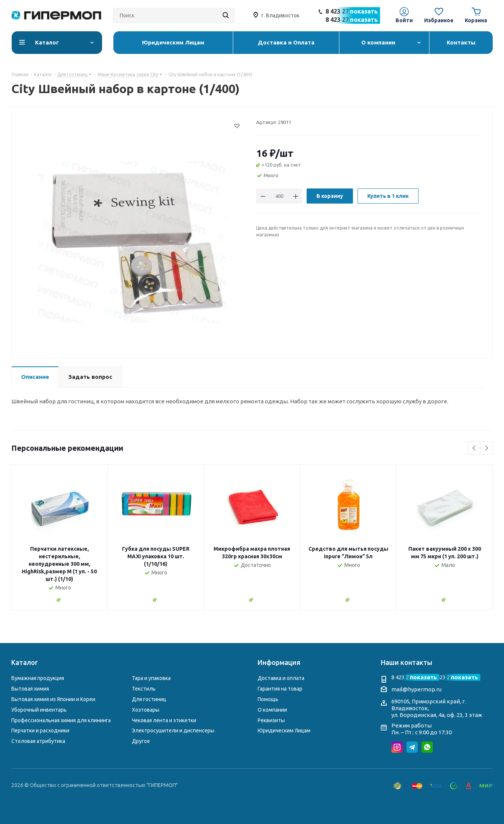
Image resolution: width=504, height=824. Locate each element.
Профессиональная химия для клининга (61, 720)
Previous (474, 448)
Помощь (268, 699)
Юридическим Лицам (284, 731)
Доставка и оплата (281, 678)
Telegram (412, 747)
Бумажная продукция (38, 678)
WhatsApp (427, 747)
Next (486, 448)
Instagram (397, 747)
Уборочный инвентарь (39, 710)
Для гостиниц (149, 699)
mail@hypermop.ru (416, 689)
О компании (272, 710)
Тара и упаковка (151, 678)
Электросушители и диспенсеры (173, 731)
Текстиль (144, 689)
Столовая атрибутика (38, 741)
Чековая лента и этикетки (164, 720)
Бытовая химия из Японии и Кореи (53, 699)
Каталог (25, 662)
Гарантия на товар (280, 689)
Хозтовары (146, 710)
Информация (279, 662)
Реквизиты (271, 720)
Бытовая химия (30, 689)
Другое (141, 741)
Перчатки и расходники (40, 731)
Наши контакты (407, 662)
